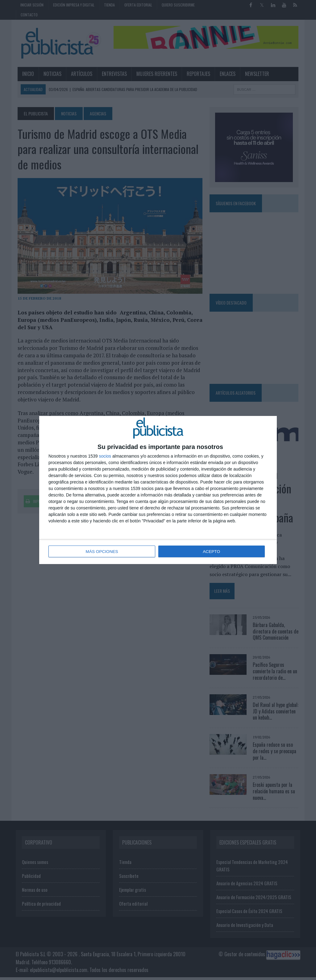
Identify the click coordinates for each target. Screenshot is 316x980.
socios (105, 456)
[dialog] (158, 490)
